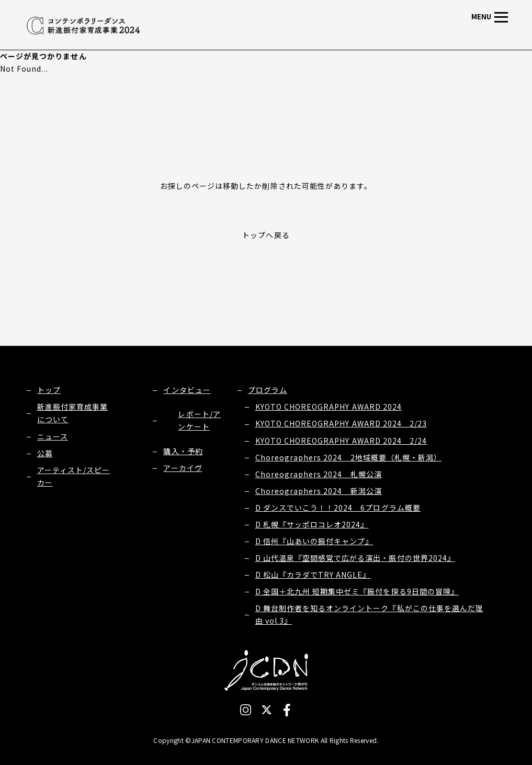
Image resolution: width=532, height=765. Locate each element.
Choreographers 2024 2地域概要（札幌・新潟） (349, 457)
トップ (49, 390)
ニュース (53, 436)
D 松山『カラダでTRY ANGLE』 (313, 575)
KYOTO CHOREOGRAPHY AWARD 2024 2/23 (341, 423)
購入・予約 (183, 451)
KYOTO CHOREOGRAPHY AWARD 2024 (329, 407)
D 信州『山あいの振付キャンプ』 (314, 541)
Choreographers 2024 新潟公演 (319, 491)
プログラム (268, 390)
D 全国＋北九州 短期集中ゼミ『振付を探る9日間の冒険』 (357, 591)
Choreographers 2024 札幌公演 (319, 474)
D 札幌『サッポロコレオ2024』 (312, 524)
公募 (45, 453)
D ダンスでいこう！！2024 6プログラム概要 (338, 508)
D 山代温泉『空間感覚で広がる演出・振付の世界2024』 (355, 558)
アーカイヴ (183, 468)
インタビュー (187, 390)
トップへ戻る (266, 235)
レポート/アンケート (199, 420)
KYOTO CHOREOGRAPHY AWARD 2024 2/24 (341, 441)
